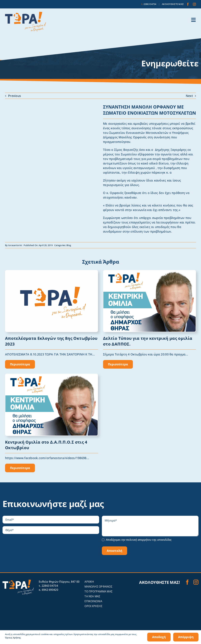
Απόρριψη (186, 637)
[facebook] (188, 4)
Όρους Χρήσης (13, 638)
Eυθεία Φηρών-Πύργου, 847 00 (59, 582)
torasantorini (15, 245)
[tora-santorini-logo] (25, 13)
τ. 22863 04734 (48, 586)
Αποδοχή (159, 637)
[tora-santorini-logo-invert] (18, 581)
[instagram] (194, 4)
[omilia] (149, 272)
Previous (15, 96)
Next (189, 96)
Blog (69, 245)
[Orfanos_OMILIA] (52, 376)
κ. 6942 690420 (48, 590)
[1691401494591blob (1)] (52, 272)
